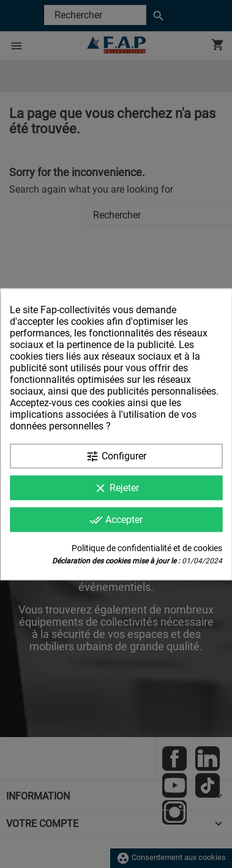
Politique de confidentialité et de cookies (147, 547)
